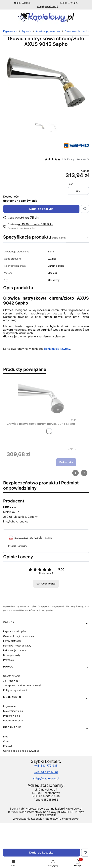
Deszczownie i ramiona (78, 31)
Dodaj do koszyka (41, 209)
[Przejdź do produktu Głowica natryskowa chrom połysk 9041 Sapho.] (41, 397)
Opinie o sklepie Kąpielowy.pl (20, 751)
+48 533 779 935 (21, 3)
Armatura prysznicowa (48, 31)
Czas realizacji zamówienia (19, 636)
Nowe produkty (12, 655)
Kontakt (8, 746)
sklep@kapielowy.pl (48, 6)
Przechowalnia (12, 716)
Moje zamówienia (13, 711)
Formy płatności (12, 641)
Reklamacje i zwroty (57, 349)
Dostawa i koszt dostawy (17, 646)
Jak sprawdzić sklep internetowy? (22, 685)
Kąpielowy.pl (10, 31)
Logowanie (9, 706)
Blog (6, 737)
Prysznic (27, 31)
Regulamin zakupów (15, 631)
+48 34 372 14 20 (69, 3)
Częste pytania (12, 676)
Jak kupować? (11, 681)
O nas (6, 741)
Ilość (70, 184)
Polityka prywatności (15, 690)
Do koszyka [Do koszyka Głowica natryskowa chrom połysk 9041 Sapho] (66, 462)
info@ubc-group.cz (16, 521)
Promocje (8, 660)
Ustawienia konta (13, 720)
